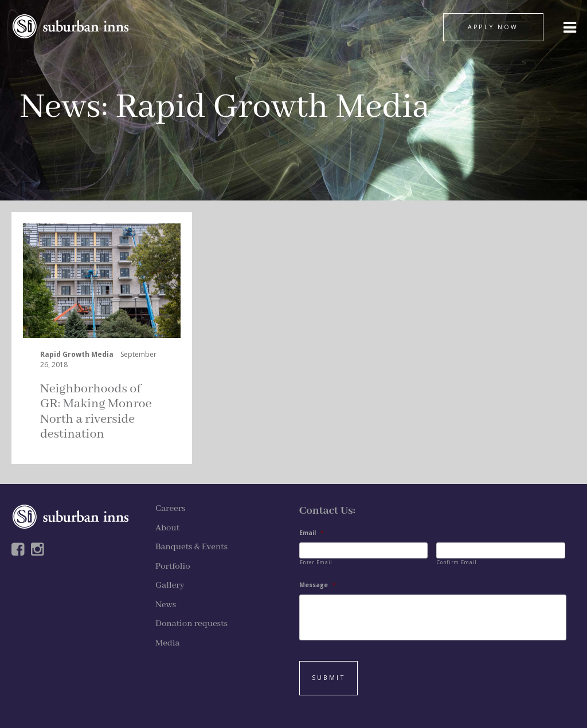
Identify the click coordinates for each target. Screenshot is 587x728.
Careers (171, 509)
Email (312, 533)
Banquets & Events (191, 547)
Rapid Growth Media (77, 354)
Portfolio (173, 566)
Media (168, 643)
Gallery (170, 585)
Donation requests (191, 624)
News (60, 107)
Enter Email (316, 562)
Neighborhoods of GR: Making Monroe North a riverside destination (96, 412)
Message (318, 585)
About (167, 528)
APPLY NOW (493, 27)
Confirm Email (457, 562)
